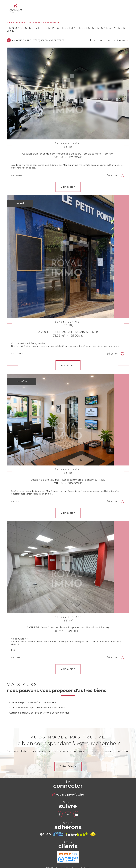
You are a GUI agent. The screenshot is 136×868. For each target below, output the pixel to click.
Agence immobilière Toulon (19, 22)
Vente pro (39, 22)
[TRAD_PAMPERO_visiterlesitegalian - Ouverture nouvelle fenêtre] (45, 834)
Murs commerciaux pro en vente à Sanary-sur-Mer (37, 708)
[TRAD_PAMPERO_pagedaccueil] (15, 12)
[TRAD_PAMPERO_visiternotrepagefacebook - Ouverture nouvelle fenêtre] (60, 814)
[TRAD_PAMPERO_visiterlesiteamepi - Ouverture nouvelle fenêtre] (58, 834)
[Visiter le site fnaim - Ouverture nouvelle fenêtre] (93, 834)
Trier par (96, 40)
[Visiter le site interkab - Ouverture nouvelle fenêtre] (77, 834)
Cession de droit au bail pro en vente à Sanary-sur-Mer (39, 713)
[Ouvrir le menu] (132, 9)
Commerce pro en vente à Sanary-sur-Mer (33, 703)
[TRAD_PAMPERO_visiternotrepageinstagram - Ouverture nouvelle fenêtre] (68, 814)
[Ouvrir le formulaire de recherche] (123, 9)
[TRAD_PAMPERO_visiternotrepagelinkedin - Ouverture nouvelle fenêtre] (76, 814)
